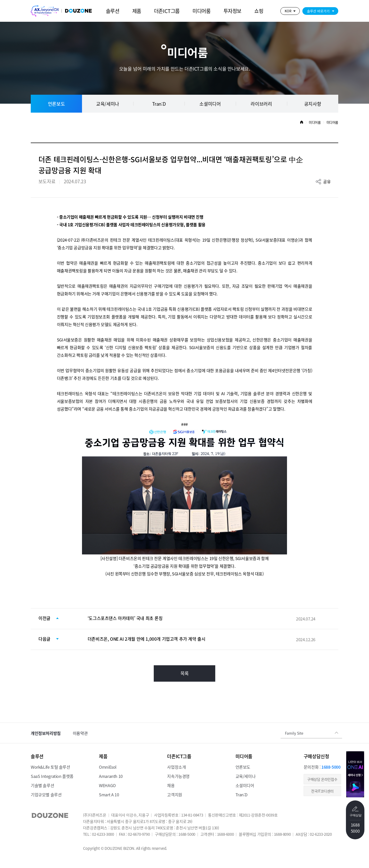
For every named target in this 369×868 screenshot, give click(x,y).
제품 (137, 11)
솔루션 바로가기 (318, 11)
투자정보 (232, 11)
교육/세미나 (108, 104)
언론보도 (56, 104)
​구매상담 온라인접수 (322, 779)
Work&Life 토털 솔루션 (50, 767)
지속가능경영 (178, 776)
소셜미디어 (210, 104)
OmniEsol (108, 767)
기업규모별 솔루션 (46, 795)
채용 (171, 785)
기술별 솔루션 (42, 785)
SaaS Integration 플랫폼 (52, 776)
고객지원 (175, 795)
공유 (327, 181)
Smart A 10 (109, 795)
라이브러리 (261, 104)
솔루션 (113, 11)
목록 (184, 673)
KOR (288, 11)
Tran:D (159, 104)
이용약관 (80, 733)
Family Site (294, 733)
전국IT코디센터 (322, 791)
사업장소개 (176, 767)
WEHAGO (107, 785)
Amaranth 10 (111, 776)
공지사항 (313, 104)
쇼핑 (259, 11)
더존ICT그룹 (167, 11)
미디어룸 (201, 11)
